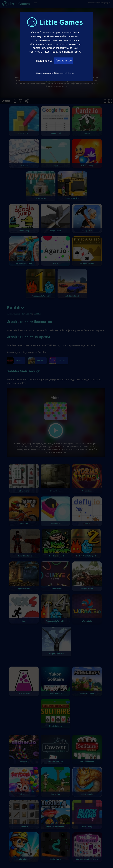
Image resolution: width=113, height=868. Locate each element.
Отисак (71, 73)
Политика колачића (45, 73)
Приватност (61, 73)
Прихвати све (63, 61)
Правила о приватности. (66, 52)
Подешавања (44, 60)
